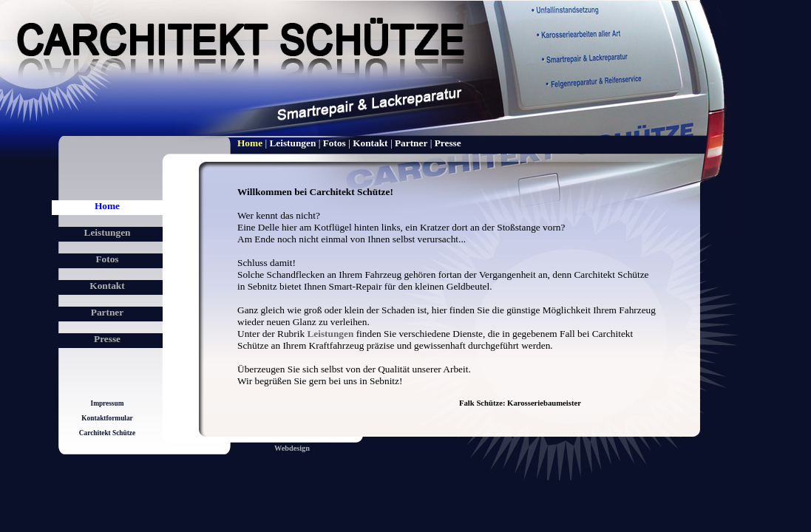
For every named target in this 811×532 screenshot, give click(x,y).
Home (107, 206)
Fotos (107, 259)
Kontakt (107, 286)
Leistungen (108, 232)
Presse (107, 339)
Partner (107, 312)
